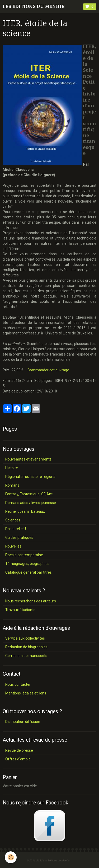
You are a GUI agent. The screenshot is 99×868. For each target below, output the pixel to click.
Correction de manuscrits (26, 656)
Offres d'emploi (18, 759)
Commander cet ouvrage (48, 370)
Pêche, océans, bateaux (25, 511)
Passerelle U (16, 529)
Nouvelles (13, 546)
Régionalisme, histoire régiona (30, 477)
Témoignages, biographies (27, 564)
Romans (12, 485)
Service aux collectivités (25, 638)
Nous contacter (18, 684)
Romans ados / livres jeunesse (31, 503)
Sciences (13, 520)
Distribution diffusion (23, 722)
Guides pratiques (19, 538)
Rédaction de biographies (26, 647)
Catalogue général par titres (29, 572)
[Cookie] (11, 857)
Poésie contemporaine (24, 555)
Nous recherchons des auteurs (31, 601)
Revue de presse (19, 750)
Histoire (12, 468)
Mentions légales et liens (26, 693)
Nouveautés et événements (28, 459)
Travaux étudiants (20, 610)
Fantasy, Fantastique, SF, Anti (29, 494)
